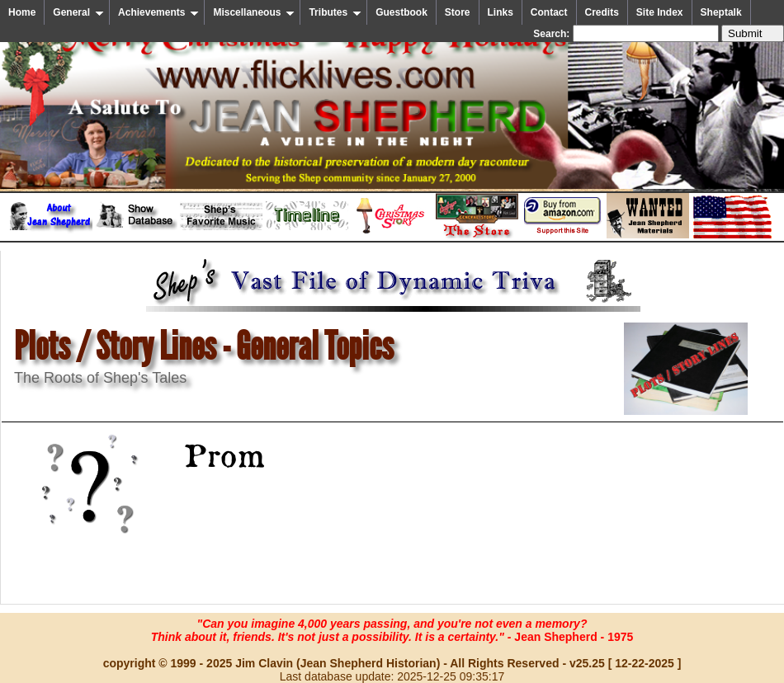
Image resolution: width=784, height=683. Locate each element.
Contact (549, 12)
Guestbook (401, 12)
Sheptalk (721, 12)
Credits (602, 12)
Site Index (660, 12)
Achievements (158, 12)
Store (458, 12)
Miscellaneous (254, 12)
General (78, 12)
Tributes (335, 12)
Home (22, 12)
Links (501, 12)
